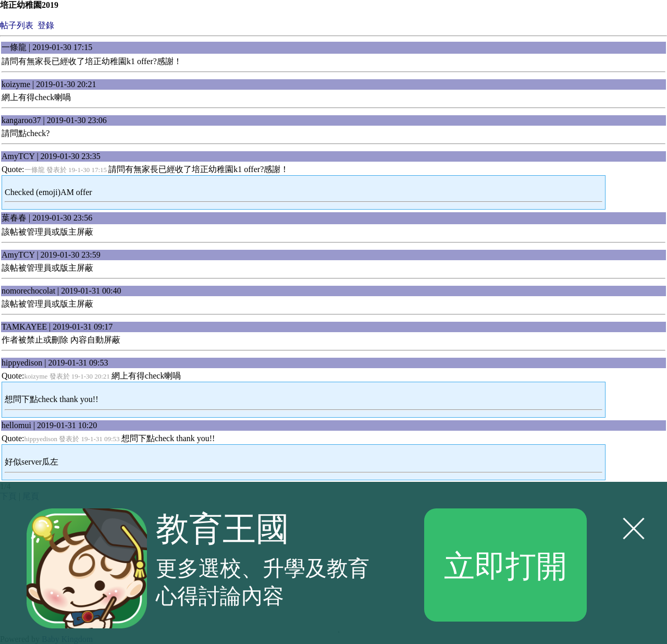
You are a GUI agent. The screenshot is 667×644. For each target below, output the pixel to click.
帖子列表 (17, 25)
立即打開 (505, 565)
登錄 (46, 25)
